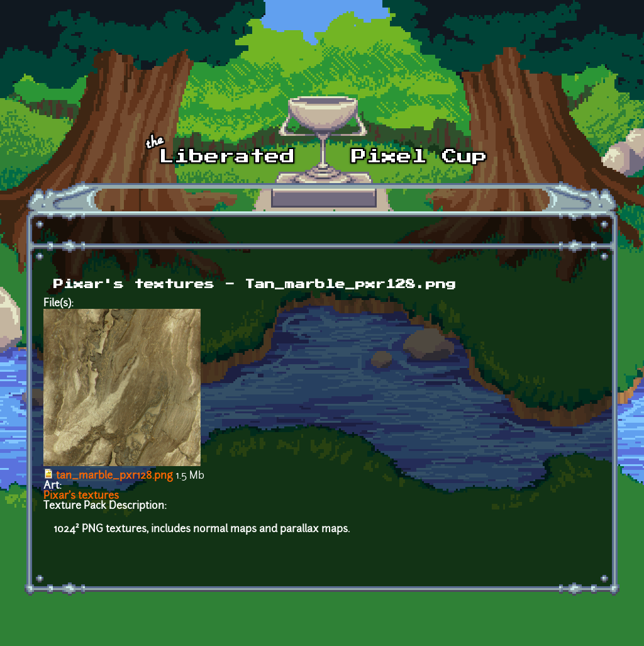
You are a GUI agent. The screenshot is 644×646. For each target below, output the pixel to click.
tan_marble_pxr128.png (114, 476)
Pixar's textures (81, 496)
